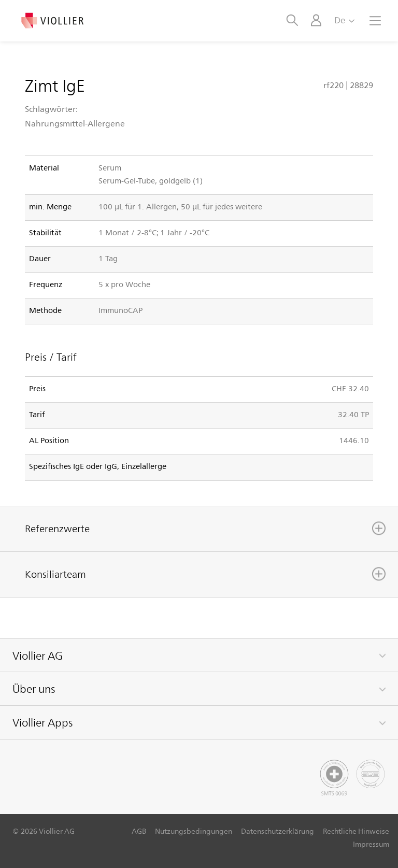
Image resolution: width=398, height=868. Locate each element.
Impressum (371, 844)
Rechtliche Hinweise (356, 831)
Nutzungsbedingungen (194, 831)
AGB (139, 831)
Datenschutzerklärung (278, 831)
